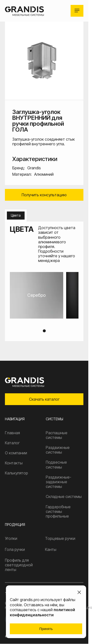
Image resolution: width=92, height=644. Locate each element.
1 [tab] (44, 331)
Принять (46, 629)
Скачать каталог (44, 399)
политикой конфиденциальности (42, 612)
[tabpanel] (44, 295)
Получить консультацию (44, 195)
